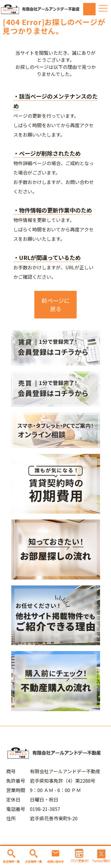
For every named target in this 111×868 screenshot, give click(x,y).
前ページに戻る (55, 305)
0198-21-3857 (45, 809)
